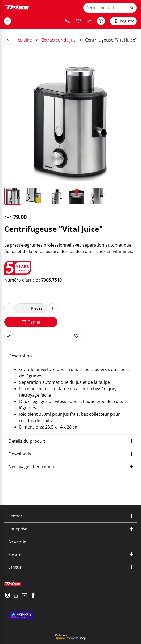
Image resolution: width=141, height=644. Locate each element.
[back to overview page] (11, 40)
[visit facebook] (33, 596)
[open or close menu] (7, 21)
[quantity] (23, 308)
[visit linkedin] (16, 596)
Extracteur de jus (59, 40)
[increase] (53, 308)
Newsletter (18, 541)
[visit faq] (68, 21)
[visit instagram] (7, 596)
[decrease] (9, 308)
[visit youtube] (24, 596)
